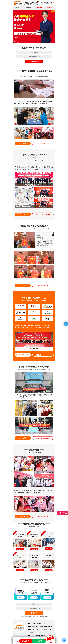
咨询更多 (25, 438)
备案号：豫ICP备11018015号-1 (40, 636)
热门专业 (29, 8)
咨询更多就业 (25, 517)
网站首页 (18, 8)
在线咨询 (41, 641)
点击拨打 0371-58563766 (43, 144)
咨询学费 (25, 144)
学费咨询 (20, 549)
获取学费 (66, 324)
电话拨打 (26, 641)
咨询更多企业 (25, 355)
